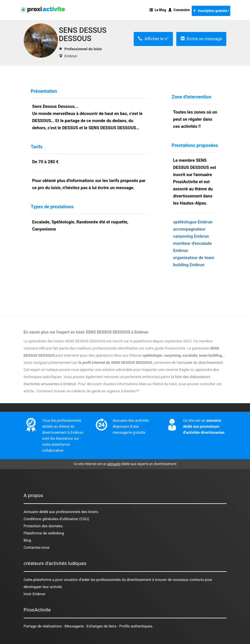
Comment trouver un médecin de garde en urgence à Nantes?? (88, 391)
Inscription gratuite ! (211, 11)
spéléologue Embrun (193, 222)
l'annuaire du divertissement (200, 363)
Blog (27, 540)
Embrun (71, 56)
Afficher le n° (153, 39)
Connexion (179, 10)
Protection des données (43, 526)
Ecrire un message (201, 39)
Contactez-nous (37, 547)
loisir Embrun (35, 594)
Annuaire (31, 512)
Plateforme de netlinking (44, 533)
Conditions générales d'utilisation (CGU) (56, 519)
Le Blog (158, 10)
